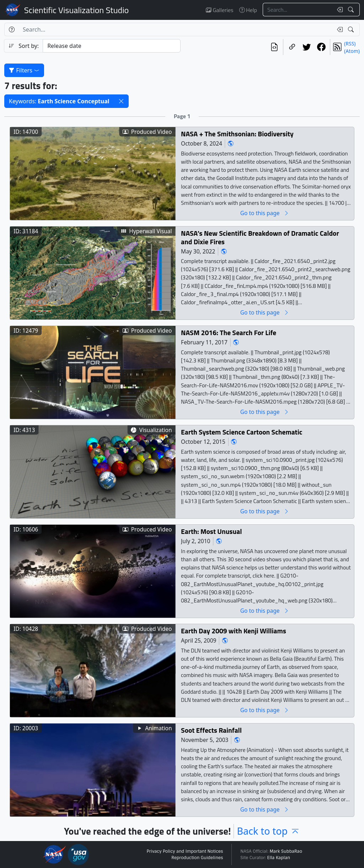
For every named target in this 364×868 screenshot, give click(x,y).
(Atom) (352, 51)
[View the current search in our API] (274, 47)
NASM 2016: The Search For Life (229, 332)
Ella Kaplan (279, 858)
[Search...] (298, 10)
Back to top (268, 831)
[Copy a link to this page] (292, 47)
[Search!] (352, 10)
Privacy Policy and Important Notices (185, 851)
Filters (24, 70)
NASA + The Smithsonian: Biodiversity (237, 134)
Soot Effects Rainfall (211, 730)
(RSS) (350, 43)
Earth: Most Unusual (211, 531)
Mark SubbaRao (286, 851)
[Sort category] (112, 46)
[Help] (12, 29)
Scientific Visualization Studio (76, 10)
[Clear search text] (338, 10)
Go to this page (265, 213)
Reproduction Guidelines (197, 858)
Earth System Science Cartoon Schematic (242, 432)
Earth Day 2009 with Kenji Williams (234, 631)
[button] (121, 101)
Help (248, 10)
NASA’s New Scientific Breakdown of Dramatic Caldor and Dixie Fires (260, 237)
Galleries (220, 10)
